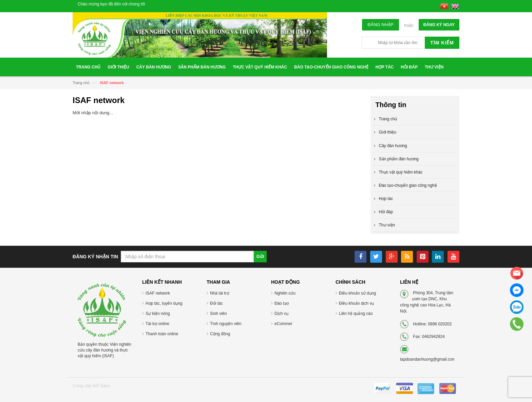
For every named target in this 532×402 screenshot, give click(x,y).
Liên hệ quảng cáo (356, 314)
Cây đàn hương (393, 146)
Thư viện (387, 225)
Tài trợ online (157, 324)
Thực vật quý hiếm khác (401, 172)
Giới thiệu (388, 132)
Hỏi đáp (386, 212)
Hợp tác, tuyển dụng (164, 303)
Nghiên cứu (285, 293)
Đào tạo (282, 303)
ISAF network (158, 293)
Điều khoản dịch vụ (356, 303)
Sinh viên (218, 314)
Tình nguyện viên (226, 324)
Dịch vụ (281, 314)
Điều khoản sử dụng (357, 293)
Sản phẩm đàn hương (399, 159)
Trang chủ (81, 83)
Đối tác (216, 303)
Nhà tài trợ (220, 293)
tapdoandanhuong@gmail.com (428, 359)
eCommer (283, 324)
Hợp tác (386, 199)
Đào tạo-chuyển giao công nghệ (408, 185)
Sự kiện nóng (158, 314)
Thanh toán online (162, 334)
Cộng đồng (220, 334)
